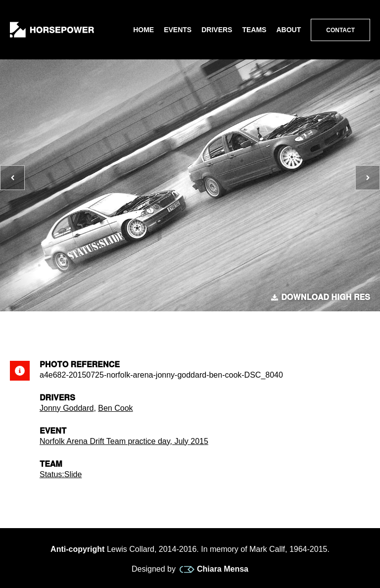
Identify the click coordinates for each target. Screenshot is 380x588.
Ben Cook (115, 408)
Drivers (217, 30)
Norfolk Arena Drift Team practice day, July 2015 (124, 441)
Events (178, 30)
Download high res (321, 297)
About (288, 30)
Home (143, 30)
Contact (340, 30)
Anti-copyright (77, 549)
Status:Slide (61, 474)
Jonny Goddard (67, 408)
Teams (254, 30)
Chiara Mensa (214, 569)
